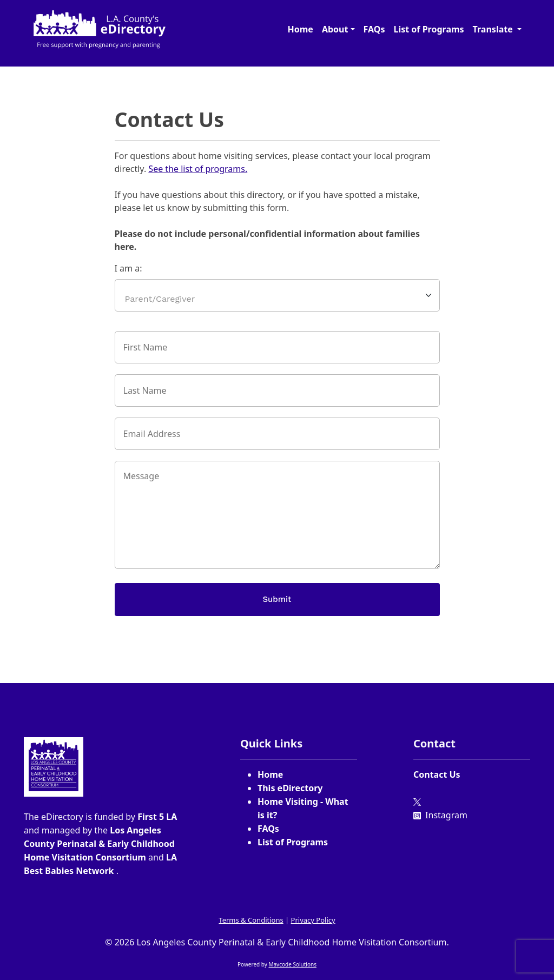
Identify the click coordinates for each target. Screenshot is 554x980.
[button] (338, 29)
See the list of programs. (198, 169)
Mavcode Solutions (292, 964)
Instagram (440, 815)
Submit (277, 599)
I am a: (128, 268)
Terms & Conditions (251, 920)
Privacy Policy (313, 920)
